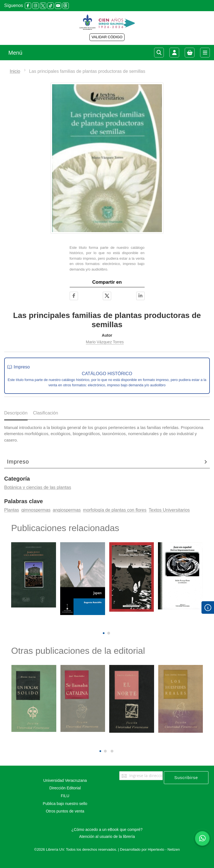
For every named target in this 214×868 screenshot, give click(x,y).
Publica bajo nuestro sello (65, 804)
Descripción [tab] (16, 413)
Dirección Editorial (65, 788)
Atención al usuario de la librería (107, 836)
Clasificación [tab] (46, 413)
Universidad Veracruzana (65, 780)
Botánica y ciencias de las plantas (38, 487)
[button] (104, 633)
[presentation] (103, 624)
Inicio (15, 71)
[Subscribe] (186, 778)
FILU (65, 796)
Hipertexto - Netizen (164, 849)
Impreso (18, 462)
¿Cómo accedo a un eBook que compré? (107, 830)
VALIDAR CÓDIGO (107, 37)
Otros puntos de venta (65, 811)
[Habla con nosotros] (202, 838)
